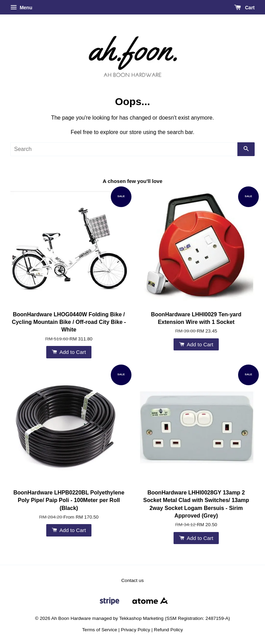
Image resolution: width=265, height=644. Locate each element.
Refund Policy (168, 630)
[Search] (124, 149)
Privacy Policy (135, 630)
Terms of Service (100, 630)
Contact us (133, 580)
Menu (21, 8)
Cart (244, 8)
